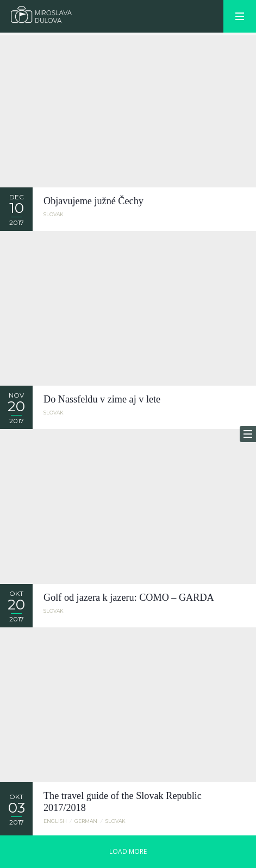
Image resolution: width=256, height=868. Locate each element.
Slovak (54, 214)
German (86, 821)
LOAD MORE (128, 851)
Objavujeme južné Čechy (93, 201)
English (55, 821)
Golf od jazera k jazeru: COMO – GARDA (129, 597)
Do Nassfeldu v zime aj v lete (102, 399)
